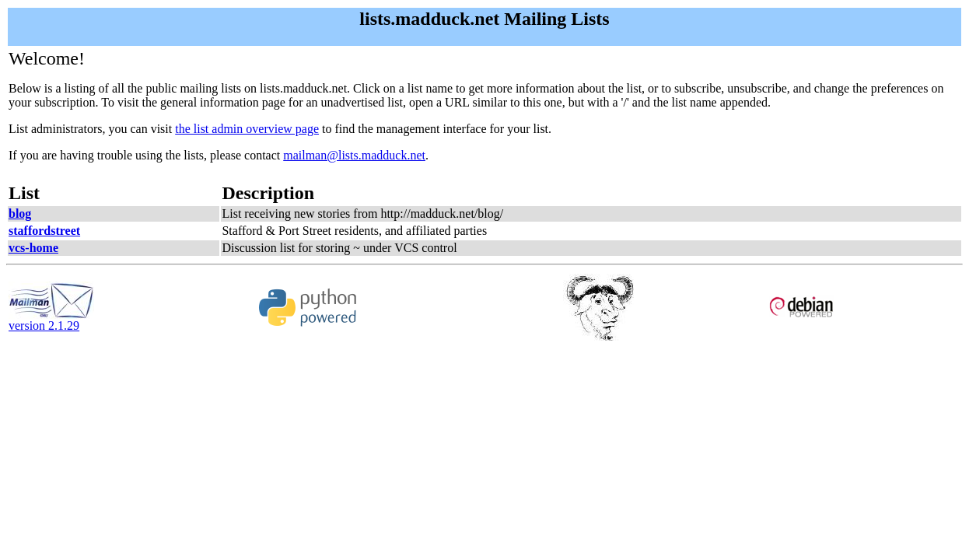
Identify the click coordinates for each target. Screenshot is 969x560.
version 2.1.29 (51, 320)
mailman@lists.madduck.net (354, 155)
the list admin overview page (247, 129)
